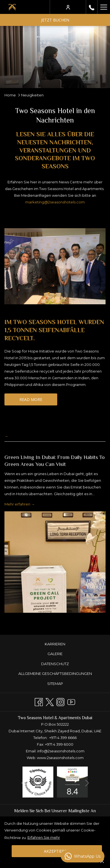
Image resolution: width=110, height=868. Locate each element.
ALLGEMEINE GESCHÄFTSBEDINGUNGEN (55, 674)
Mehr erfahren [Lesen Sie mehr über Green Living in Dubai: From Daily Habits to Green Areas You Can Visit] (18, 504)
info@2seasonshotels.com (61, 751)
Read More (38, 401)
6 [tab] (69, 620)
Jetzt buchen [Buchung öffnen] (55, 20)
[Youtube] (71, 702)
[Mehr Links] (104, 7)
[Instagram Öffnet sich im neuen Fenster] (60, 702)
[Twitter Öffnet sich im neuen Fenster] (50, 702)
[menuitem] (55, 644)
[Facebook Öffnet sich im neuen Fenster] (39, 702)
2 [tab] (47, 620)
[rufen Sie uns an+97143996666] (92, 7)
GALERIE (55, 654)
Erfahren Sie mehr (44, 837)
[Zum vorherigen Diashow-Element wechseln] (23, 783)
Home (10, 95)
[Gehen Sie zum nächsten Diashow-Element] (87, 783)
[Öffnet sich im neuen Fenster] (38, 782)
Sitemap (55, 684)
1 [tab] (41, 620)
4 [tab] (58, 620)
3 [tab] (52, 620)
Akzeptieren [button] (57, 851)
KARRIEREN (55, 644)
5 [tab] (63, 620)
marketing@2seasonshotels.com (55, 202)
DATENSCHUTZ (55, 664)
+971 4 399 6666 (63, 738)
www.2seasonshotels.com (60, 758)
